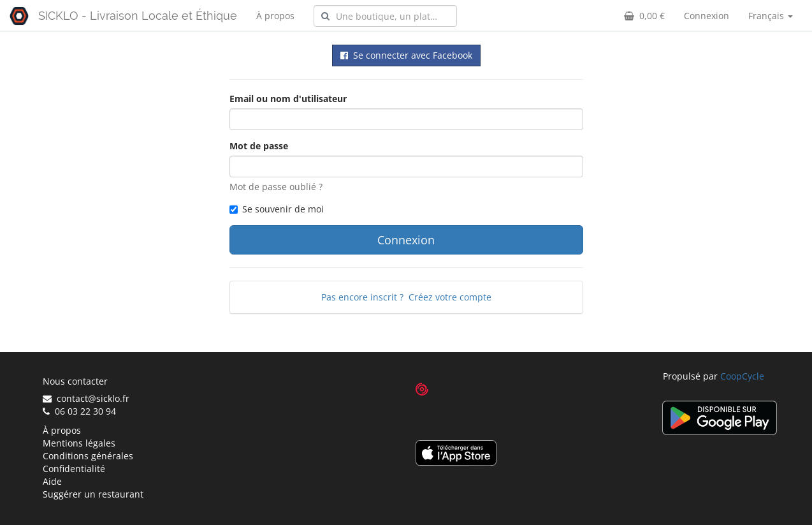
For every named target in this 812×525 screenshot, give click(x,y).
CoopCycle (742, 376)
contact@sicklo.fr (86, 398)
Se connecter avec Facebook (406, 55)
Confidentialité (74, 469)
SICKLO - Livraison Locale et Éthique (138, 16)
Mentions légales (79, 443)
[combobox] (385, 16)
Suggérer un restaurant (93, 494)
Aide (52, 481)
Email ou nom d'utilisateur (288, 99)
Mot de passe (259, 146)
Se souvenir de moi (277, 209)
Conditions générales (88, 456)
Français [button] (771, 16)
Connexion (707, 16)
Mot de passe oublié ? (276, 187)
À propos (275, 16)
